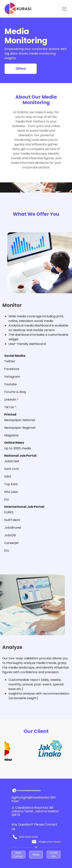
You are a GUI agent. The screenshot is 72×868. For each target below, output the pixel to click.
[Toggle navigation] (64, 9)
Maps (36, 855)
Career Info (54, 855)
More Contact (18, 855)
